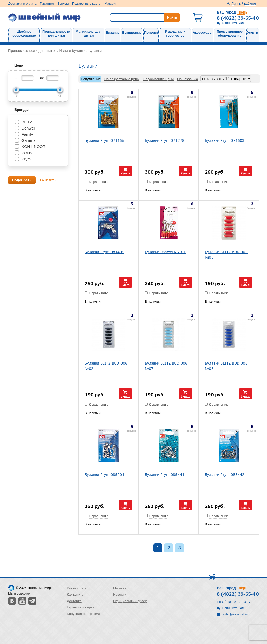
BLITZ (27, 122)
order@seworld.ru (235, 614)
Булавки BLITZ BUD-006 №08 (226, 366)
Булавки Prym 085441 (165, 474)
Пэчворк (151, 33)
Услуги (253, 33)
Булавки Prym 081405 (104, 251)
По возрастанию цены (122, 79)
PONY (27, 153)
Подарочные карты (87, 3)
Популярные (91, 79)
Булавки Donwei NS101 (165, 251)
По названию (188, 79)
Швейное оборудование (24, 33)
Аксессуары (203, 33)
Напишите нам (233, 23)
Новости (120, 595)
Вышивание (132, 33)
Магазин (111, 3)
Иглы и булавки (73, 51)
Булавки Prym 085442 (225, 474)
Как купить (75, 595)
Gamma (29, 140)
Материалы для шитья (88, 33)
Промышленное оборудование (230, 33)
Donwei (28, 128)
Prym (26, 159)
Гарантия (47, 3)
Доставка (74, 601)
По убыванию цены (158, 79)
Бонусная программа (84, 614)
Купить (125, 173)
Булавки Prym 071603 (225, 140)
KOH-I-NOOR (34, 147)
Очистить (48, 180)
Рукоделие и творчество (175, 33)
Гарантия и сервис (81, 607)
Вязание (113, 33)
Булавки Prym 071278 (165, 140)
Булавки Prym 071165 (104, 140)
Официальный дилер (130, 601)
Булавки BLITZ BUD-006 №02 (106, 366)
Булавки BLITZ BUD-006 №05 (226, 254)
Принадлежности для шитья (56, 33)
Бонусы (63, 3)
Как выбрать (77, 588)
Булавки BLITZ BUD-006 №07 (166, 366)
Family (27, 134)
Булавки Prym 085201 (104, 474)
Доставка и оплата (22, 3)
